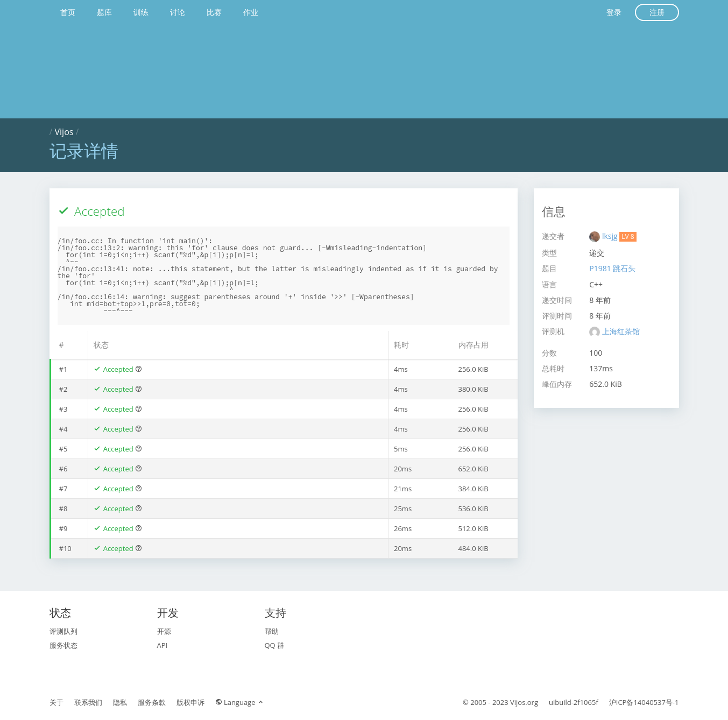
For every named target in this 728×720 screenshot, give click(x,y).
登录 (614, 12)
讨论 (178, 12)
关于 (56, 702)
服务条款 (152, 702)
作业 (251, 12)
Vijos (64, 132)
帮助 (272, 631)
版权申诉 (190, 702)
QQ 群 (275, 645)
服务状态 (63, 645)
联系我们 (88, 702)
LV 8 (628, 237)
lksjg (611, 236)
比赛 (214, 12)
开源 (164, 631)
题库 (104, 12)
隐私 (120, 702)
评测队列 (63, 631)
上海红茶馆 (621, 331)
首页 (68, 12)
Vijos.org (524, 702)
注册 (657, 12)
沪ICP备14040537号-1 (644, 702)
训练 (141, 12)
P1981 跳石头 (612, 268)
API (162, 645)
